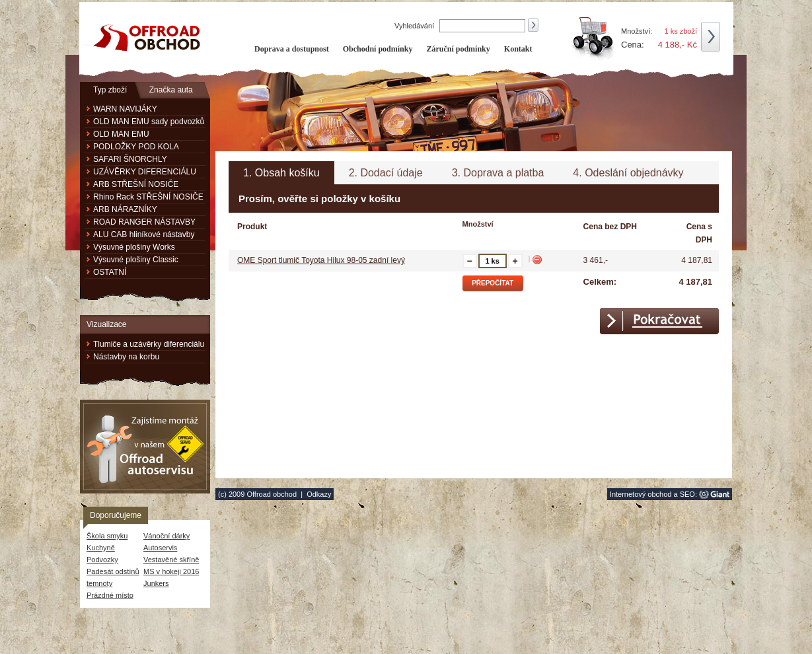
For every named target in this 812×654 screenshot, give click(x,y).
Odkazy (319, 494)
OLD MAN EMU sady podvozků (149, 122)
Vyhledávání (415, 26)
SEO (687, 494)
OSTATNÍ (110, 272)
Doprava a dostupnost (292, 49)
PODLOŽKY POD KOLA (136, 147)
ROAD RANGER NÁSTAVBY (144, 222)
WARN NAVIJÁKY (125, 109)
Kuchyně (101, 548)
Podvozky (102, 560)
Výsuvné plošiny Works (134, 247)
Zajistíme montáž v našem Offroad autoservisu (145, 447)
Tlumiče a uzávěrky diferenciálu (149, 344)
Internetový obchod (641, 494)
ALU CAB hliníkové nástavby (144, 235)
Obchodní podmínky (378, 49)
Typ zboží (110, 90)
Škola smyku (107, 536)
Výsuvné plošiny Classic (136, 260)
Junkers (156, 583)
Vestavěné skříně (171, 560)
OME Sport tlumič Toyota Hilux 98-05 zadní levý (321, 260)
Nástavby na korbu (126, 357)
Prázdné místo (110, 595)
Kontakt (518, 49)
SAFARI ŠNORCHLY (130, 159)
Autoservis (160, 548)
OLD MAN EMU (121, 134)
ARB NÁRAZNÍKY (125, 209)
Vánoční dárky (166, 536)
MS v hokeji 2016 (171, 571)
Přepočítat (493, 283)
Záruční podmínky (458, 49)
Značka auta (171, 90)
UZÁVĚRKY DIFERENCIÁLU (145, 172)
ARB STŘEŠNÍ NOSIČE (136, 184)
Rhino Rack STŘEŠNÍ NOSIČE (148, 197)
